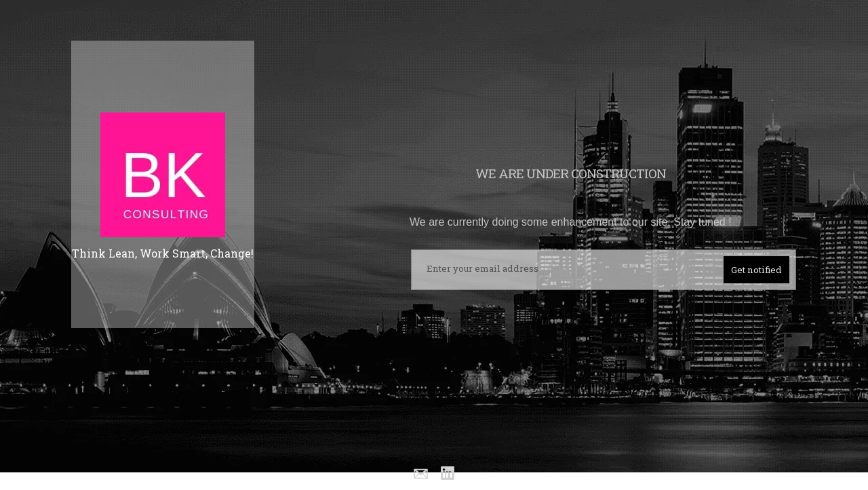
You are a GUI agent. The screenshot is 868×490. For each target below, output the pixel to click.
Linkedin (448, 474)
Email (420, 474)
